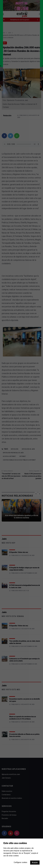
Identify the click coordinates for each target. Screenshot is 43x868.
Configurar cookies (20, 862)
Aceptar (35, 862)
